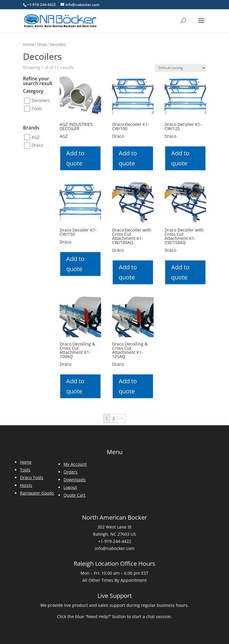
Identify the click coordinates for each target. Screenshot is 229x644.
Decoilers (41, 100)
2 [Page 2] (114, 418)
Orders (71, 472)
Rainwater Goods (37, 493)
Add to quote (75, 158)
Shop (42, 44)
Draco (37, 145)
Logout (70, 487)
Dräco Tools (32, 477)
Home (28, 44)
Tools (37, 108)
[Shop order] (180, 68)
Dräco (118, 136)
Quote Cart (74, 495)
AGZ (36, 137)
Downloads (75, 480)
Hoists (26, 485)
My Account (75, 464)
